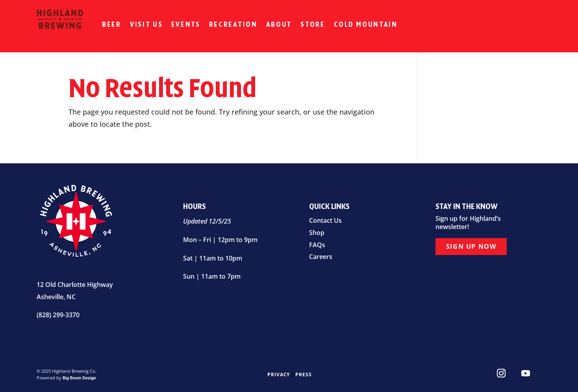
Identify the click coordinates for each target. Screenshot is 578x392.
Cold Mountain (366, 24)
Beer (112, 24)
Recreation (233, 24)
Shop (317, 233)
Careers (321, 257)
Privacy (279, 374)
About (279, 24)
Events (186, 24)
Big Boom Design (79, 378)
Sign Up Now (471, 246)
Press (304, 374)
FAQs (317, 245)
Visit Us (146, 24)
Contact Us (325, 220)
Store (313, 24)
